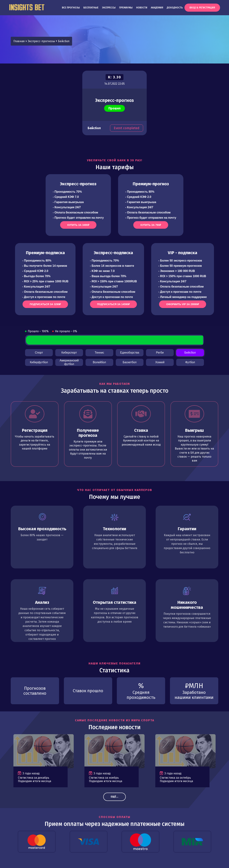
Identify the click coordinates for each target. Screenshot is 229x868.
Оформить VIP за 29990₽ (183, 304)
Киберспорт (69, 353)
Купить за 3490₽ (78, 225)
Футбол (190, 362)
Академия (157, 8)
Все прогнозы (71, 8)
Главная (19, 41)
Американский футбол (69, 362)
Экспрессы (109, 8)
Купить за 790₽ (151, 225)
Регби (160, 353)
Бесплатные (91, 8)
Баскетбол (130, 362)
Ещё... (114, 797)
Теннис (99, 353)
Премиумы (126, 8)
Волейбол (99, 362)
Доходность (175, 8)
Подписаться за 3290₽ (45, 304)
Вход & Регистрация (202, 8)
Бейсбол (64, 41)
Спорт (39, 353)
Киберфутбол (39, 362)
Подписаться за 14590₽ (113, 304)
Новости (142, 8)
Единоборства (130, 353)
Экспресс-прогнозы (41, 41)
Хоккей (160, 362)
